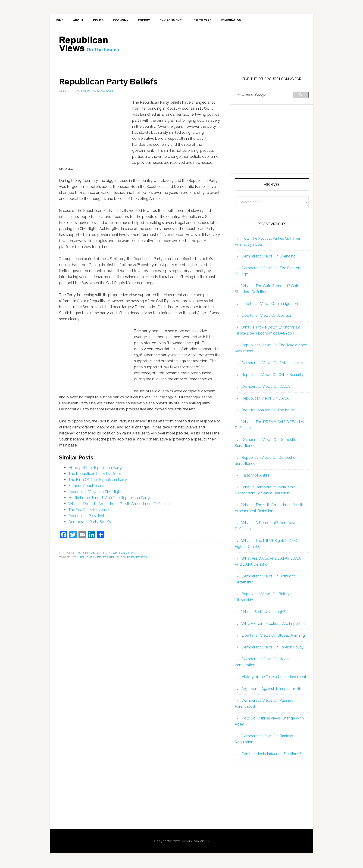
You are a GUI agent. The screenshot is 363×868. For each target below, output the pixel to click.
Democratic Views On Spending (269, 257)
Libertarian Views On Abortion (267, 316)
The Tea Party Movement (90, 510)
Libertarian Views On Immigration (270, 304)
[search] (264, 96)
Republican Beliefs (92, 554)
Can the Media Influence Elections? (271, 755)
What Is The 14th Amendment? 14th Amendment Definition (119, 504)
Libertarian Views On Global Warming (273, 636)
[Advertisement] (220, 47)
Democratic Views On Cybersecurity (272, 364)
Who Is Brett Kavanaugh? (263, 612)
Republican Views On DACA (265, 399)
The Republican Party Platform (95, 474)
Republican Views (121, 554)
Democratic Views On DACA (266, 387)
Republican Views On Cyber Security (272, 375)
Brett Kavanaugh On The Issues (269, 411)
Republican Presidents (87, 516)
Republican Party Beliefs (128, 558)
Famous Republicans (86, 486)
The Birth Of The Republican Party (98, 480)
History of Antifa (255, 476)
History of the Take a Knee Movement (274, 677)
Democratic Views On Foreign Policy (272, 648)
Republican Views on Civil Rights (96, 492)
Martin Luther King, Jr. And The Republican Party (109, 498)
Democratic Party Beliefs (90, 522)
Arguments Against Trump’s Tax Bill (272, 689)
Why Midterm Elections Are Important (274, 624)
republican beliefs (94, 558)
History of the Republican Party (95, 468)
